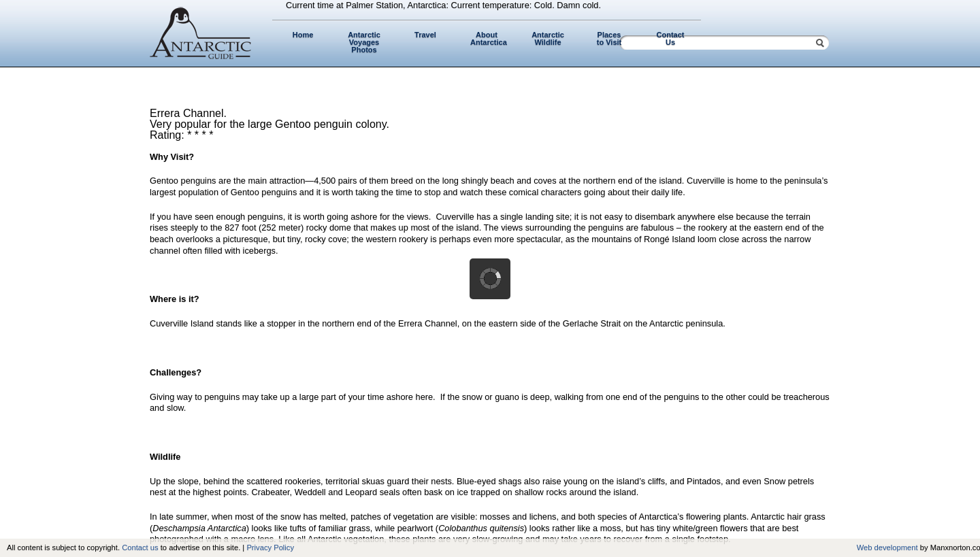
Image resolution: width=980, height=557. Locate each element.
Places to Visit (609, 38)
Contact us (140, 547)
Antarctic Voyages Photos (364, 42)
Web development (887, 547)
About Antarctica (489, 38)
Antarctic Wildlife (548, 38)
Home (303, 35)
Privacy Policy (270, 547)
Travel (425, 35)
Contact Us (671, 38)
